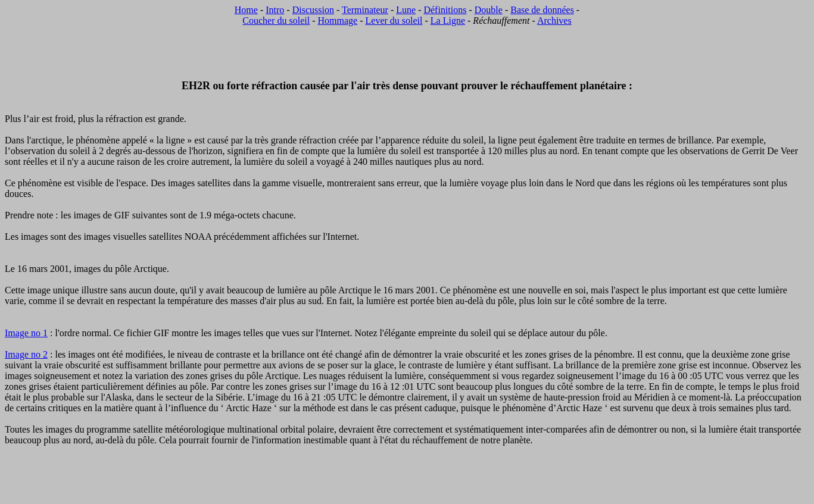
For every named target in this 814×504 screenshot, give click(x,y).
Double (489, 10)
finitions (450, 10)
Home (246, 10)
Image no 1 (26, 333)
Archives (554, 21)
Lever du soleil (394, 21)
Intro (275, 10)
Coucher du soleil (276, 21)
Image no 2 (26, 354)
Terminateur (365, 10)
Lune (406, 10)
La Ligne (448, 21)
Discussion (313, 10)
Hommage (338, 21)
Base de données (542, 10)
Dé (429, 10)
